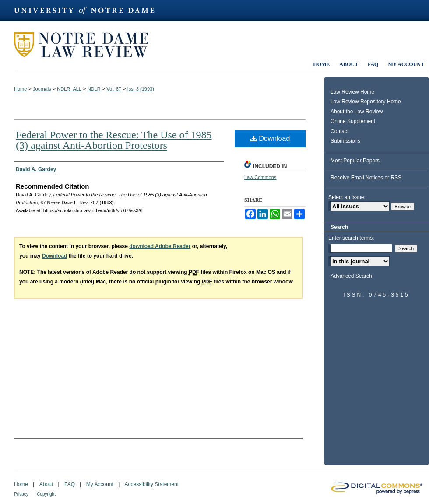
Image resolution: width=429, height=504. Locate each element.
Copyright (46, 494)
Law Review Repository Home (366, 101)
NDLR (94, 89)
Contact (339, 131)
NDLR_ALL (69, 89)
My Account (100, 484)
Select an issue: (347, 197)
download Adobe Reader (160, 246)
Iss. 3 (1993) (141, 89)
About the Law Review (357, 112)
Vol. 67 (114, 89)
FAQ (70, 484)
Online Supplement (353, 121)
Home (20, 89)
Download (270, 138)
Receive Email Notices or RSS (366, 178)
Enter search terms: (351, 238)
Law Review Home (352, 92)
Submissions (345, 141)
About (46, 484)
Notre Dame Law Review (88, 45)
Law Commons (260, 177)
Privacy (21, 494)
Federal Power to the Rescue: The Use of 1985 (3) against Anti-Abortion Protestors (114, 140)
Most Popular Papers (355, 161)
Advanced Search (351, 276)
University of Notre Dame (88, 11)
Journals (42, 89)
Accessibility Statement (152, 484)
